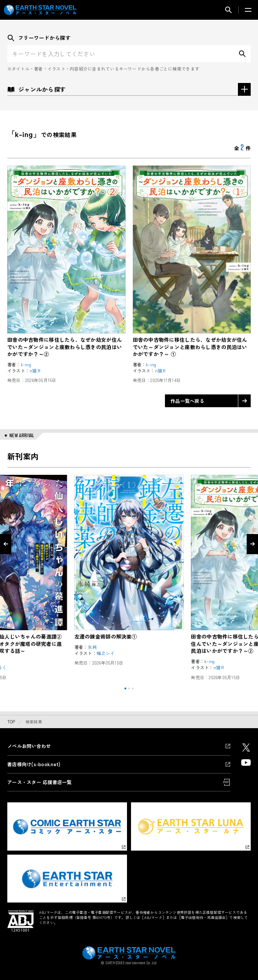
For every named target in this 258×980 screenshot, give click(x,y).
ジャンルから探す (129, 89)
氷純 (92, 647)
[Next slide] (252, 544)
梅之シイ (106, 653)
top (11, 722)
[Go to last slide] (6, 544)
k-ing (26, 364)
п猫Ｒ (35, 371)
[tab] (125, 688)
